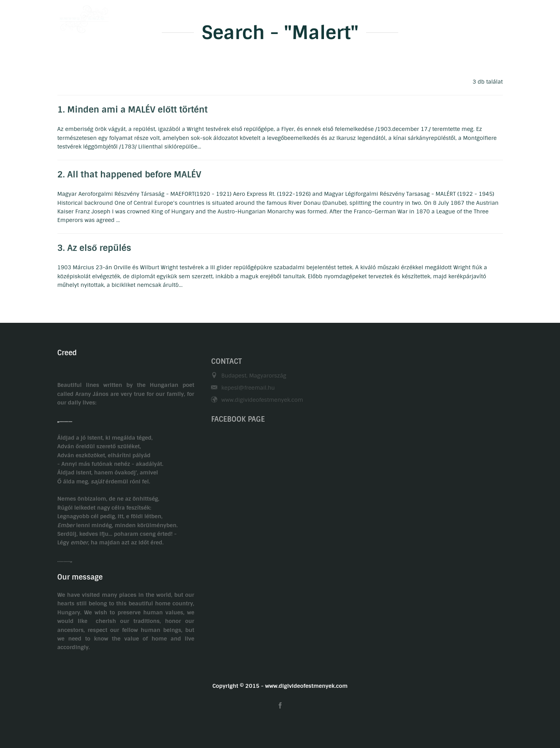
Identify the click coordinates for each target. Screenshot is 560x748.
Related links (447, 17)
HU (484, 17)
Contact (403, 17)
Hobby (318, 17)
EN (499, 17)
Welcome (239, 17)
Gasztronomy (360, 17)
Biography (280, 17)
